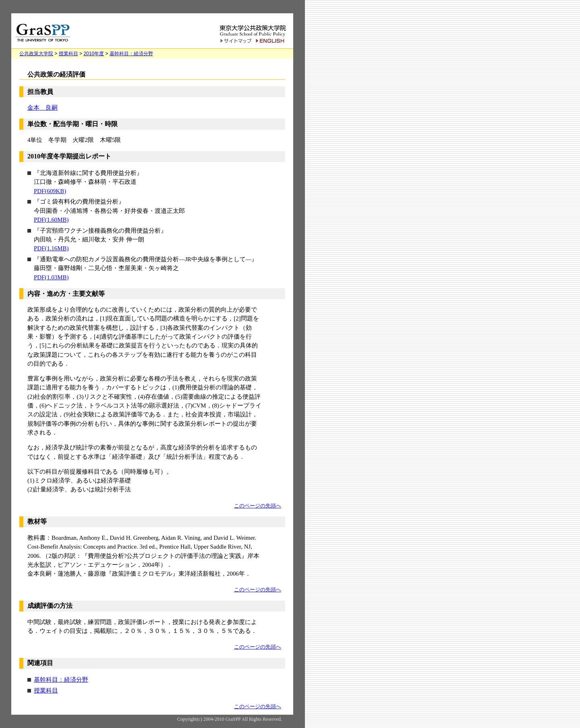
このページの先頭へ (258, 506)
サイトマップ (236, 41)
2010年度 (94, 54)
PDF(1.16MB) (51, 248)
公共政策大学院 (36, 54)
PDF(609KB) (50, 191)
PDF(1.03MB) (51, 277)
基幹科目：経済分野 (131, 54)
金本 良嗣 (42, 108)
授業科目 (68, 54)
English (271, 41)
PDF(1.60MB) (51, 220)
